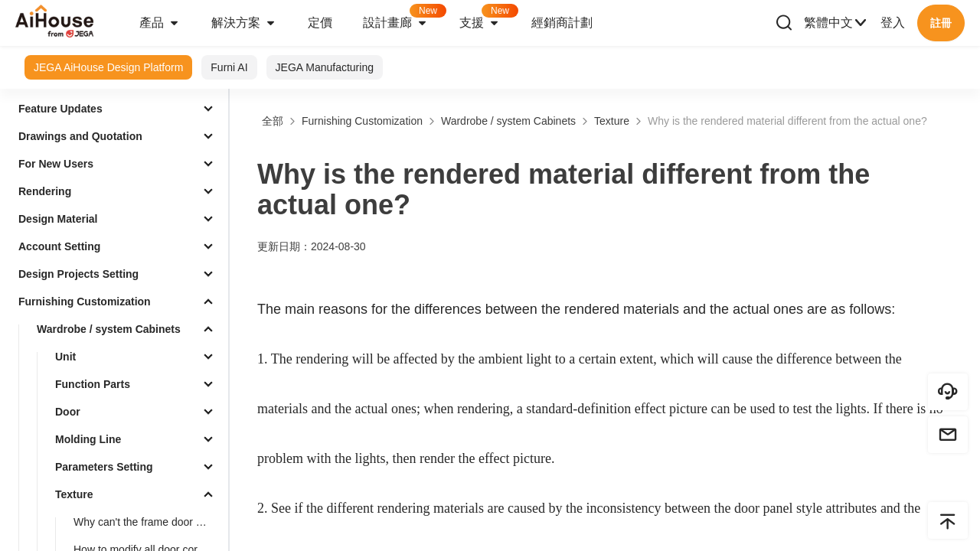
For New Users (56, 164)
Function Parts (93, 384)
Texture (74, 494)
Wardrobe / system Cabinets (109, 329)
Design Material (58, 219)
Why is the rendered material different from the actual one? (787, 121)
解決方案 (244, 23)
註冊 (941, 23)
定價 (320, 23)
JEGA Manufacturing (325, 67)
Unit (65, 357)
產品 (160, 23)
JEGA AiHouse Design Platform (108, 67)
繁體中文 (836, 23)
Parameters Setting (104, 467)
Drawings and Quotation (80, 136)
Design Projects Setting (78, 274)
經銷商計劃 (562, 23)
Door (68, 412)
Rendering (45, 191)
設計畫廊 (403, 18)
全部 (273, 121)
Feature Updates (60, 109)
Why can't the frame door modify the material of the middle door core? (148, 522)
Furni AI (229, 67)
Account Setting (59, 246)
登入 (893, 23)
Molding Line (88, 439)
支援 (488, 18)
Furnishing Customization (85, 302)
